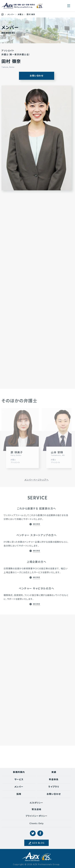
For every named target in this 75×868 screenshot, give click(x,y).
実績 (54, 772)
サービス (19, 780)
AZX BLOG (38, 843)
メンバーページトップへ (37, 480)
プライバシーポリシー (37, 816)
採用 (19, 794)
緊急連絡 (36, 810)
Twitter (33, 833)
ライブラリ (54, 787)
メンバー (19, 787)
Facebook (40, 833)
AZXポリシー (36, 803)
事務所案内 (19, 772)
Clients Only (37, 824)
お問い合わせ (36, 76)
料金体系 (54, 780)
